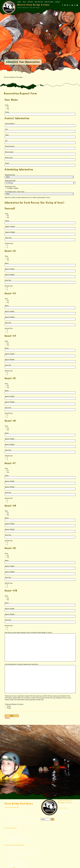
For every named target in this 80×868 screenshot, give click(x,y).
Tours (24, 2)
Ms (7, 109)
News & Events (49, 2)
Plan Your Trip (39, 2)
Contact (57, 2)
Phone (8, 708)
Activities (30, 2)
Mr (7, 107)
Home (19, 2)
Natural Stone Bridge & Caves (65, 801)
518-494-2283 (63, 808)
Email (8, 706)
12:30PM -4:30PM (12, 188)
